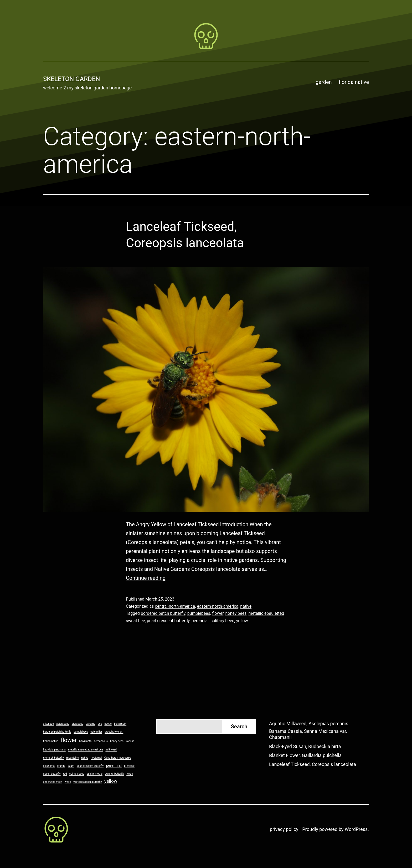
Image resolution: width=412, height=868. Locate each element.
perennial (200, 621)
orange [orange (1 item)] (61, 766)
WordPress (356, 829)
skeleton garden (72, 79)
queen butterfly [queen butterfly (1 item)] (52, 774)
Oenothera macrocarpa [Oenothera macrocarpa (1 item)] (118, 758)
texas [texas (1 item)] (130, 774)
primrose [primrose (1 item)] (129, 766)
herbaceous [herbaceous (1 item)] (101, 741)
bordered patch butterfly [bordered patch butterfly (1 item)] (57, 732)
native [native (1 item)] (85, 758)
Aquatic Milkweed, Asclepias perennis (309, 724)
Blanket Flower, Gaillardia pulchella (305, 755)
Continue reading (146, 578)
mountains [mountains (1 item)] (72, 758)
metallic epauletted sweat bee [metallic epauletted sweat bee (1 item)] (86, 750)
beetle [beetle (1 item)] (108, 724)
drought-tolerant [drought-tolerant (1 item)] (114, 732)
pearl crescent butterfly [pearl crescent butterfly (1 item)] (90, 766)
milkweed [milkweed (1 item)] (111, 750)
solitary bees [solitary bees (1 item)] (77, 774)
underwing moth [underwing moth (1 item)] (53, 782)
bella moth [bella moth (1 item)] (120, 724)
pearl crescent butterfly (168, 621)
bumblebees (199, 613)
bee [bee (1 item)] (100, 724)
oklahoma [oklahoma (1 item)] (49, 766)
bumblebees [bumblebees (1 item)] (81, 732)
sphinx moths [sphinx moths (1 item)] (95, 774)
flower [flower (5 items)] (69, 740)
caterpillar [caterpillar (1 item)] (96, 732)
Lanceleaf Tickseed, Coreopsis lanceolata (313, 764)
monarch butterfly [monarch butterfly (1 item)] (53, 758)
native (246, 606)
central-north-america (175, 606)
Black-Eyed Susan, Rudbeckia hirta (305, 746)
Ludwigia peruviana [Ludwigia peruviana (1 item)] (54, 750)
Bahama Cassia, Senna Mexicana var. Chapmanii (308, 734)
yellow (242, 621)
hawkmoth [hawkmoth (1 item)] (85, 741)
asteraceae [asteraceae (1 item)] (63, 724)
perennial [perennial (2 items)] (114, 766)
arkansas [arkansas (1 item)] (48, 724)
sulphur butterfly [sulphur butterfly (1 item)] (114, 774)
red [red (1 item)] (65, 774)
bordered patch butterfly (163, 613)
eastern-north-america (218, 606)
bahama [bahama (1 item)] (90, 724)
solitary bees (222, 621)
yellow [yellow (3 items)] (111, 781)
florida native (354, 82)
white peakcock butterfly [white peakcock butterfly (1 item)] (87, 782)
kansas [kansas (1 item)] (130, 741)
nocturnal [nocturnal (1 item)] (96, 758)
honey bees (236, 613)
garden (324, 82)
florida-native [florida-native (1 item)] (51, 741)
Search (239, 727)
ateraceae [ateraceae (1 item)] (78, 724)
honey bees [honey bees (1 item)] (117, 741)
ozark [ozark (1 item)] (71, 766)
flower (218, 613)
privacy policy (284, 829)
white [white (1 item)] (68, 782)
